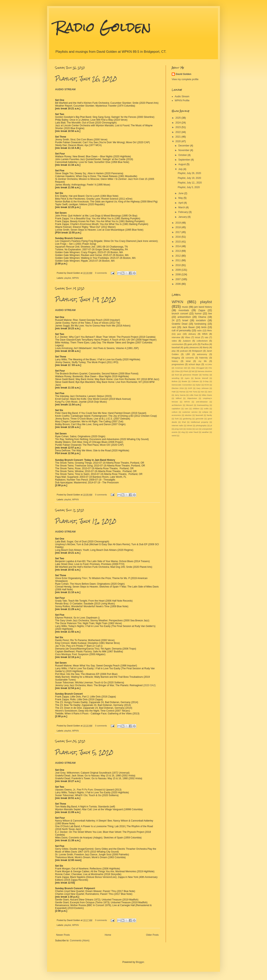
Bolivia (175, 381)
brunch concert (180, 314)
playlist (68, 278)
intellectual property (200, 422)
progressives (178, 364)
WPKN (75, 278)
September (185, 160)
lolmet (190, 425)
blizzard (189, 405)
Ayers (187, 378)
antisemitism (184, 317)
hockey (205, 375)
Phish (186, 371)
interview (176, 337)
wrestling (176, 378)
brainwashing (203, 405)
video (174, 341)
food (177, 375)
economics (176, 415)
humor (198, 314)
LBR (188, 354)
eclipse (205, 412)
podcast (184, 351)
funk (177, 419)
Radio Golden (103, 27)
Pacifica (205, 344)
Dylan (198, 385)
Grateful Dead (180, 324)
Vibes (188, 337)
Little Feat (194, 395)
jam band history (203, 307)
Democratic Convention (182, 385)
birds (204, 327)
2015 (179, 242)
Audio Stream (182, 96)
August (182, 164)
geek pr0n (192, 344)
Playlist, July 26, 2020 (86, 79)
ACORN (208, 364)
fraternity (203, 358)
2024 (179, 123)
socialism (201, 320)
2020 (179, 141)
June (181, 193)
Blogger (140, 962)
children (196, 409)
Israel (185, 320)
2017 (179, 232)
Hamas (182, 392)
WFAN (187, 402)
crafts (206, 409)
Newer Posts (63, 935)
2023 (179, 127)
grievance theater (191, 375)
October (183, 155)
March (182, 207)
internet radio (177, 425)
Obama (202, 317)
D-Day (206, 381)
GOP (190, 388)
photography (201, 425)
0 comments (101, 273)
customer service (190, 412)
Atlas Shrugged (198, 368)
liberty (206, 347)
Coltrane (195, 381)
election (188, 415)
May (181, 198)
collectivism (202, 341)
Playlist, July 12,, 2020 (86, 521)
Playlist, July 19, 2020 (85, 299)
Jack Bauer (189, 327)
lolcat (198, 337)
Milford (179, 398)
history (175, 361)
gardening (187, 419)
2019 (179, 223)
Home (108, 935)
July (181, 169)
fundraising (200, 324)
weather (205, 432)
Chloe (177, 371)
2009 (179, 270)
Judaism (187, 341)
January (183, 217)
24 (173, 320)
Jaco (210, 392)
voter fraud (193, 432)
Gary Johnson (202, 388)
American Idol (181, 368)
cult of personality (181, 330)
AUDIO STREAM (65, 89)
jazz (179, 334)
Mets (210, 330)
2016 (179, 237)
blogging (176, 358)
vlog (183, 432)
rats (206, 337)
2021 (179, 137)
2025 (179, 118)
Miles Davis (207, 395)
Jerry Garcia (180, 395)
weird (174, 436)
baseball (176, 347)
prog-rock (179, 429)
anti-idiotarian (202, 402)
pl (211, 425)
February (183, 212)
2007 (179, 279)
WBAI (205, 334)
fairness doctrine (205, 371)
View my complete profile (185, 79)
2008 (179, 275)
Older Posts (152, 935)
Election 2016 (178, 388)
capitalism (176, 409)
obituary (192, 334)
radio (199, 330)
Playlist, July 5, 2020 (84, 752)
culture (175, 412)
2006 (179, 284)
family (209, 415)
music (185, 307)
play (174, 351)
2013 (179, 251)
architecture (177, 405)
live (210, 314)
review (189, 429)
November (184, 150)
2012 (179, 256)
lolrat (188, 361)
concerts (190, 358)
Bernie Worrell (201, 378)
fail (193, 371)
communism (178, 344)
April (181, 203)
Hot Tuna (193, 392)
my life (203, 361)
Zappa (202, 310)
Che (210, 368)
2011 (179, 260)
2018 (179, 227)
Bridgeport (197, 351)
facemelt (199, 415)
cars (186, 409)
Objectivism (192, 398)
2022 (179, 132)
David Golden (183, 74)
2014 (179, 246)
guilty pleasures (191, 347)
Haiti (174, 392)
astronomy (202, 354)
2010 (179, 265)
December (184, 146)
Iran (203, 392)
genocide (200, 419)
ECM (207, 385)
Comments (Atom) (80, 941)
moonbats (184, 310)
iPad (184, 422)
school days (195, 364)
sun (197, 429)
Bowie (184, 381)
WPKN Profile (182, 100)
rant (174, 327)
